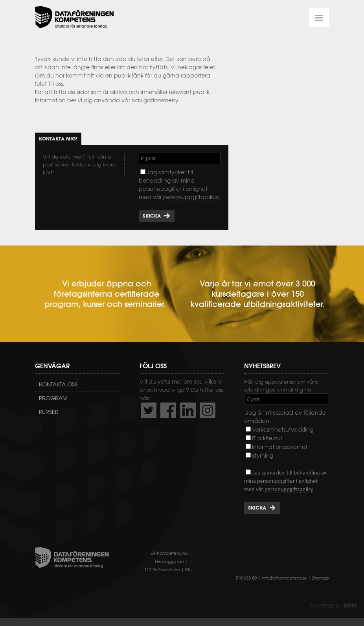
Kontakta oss (58, 384)
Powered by (333, 606)
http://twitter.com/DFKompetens (149, 410)
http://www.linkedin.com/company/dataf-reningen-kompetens (188, 410)
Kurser (49, 412)
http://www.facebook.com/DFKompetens (168, 410)
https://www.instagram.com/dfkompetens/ (208, 410)
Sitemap (320, 578)
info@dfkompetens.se (284, 578)
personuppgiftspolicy (191, 197)
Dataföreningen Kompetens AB (74, 18)
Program (53, 398)
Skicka (152, 216)
